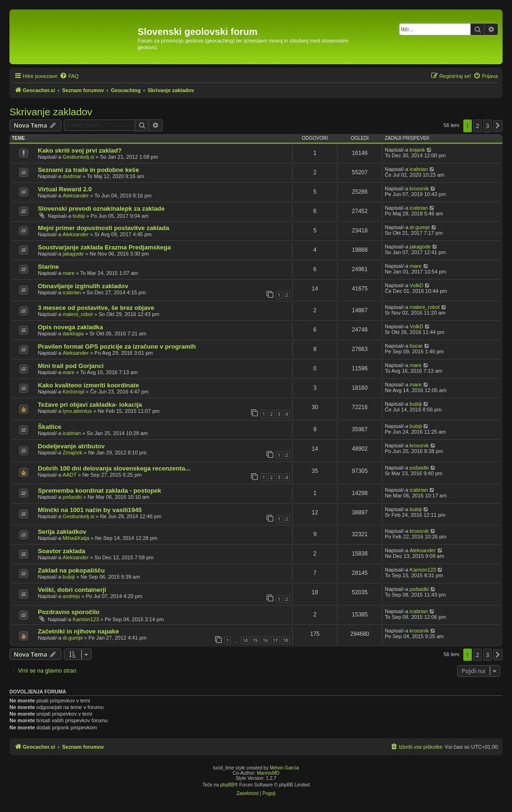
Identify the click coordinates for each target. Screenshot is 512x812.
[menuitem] (69, 76)
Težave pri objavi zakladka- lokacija (90, 405)
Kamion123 (423, 570)
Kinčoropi (74, 392)
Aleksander (76, 196)
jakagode (74, 254)
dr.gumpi (420, 227)
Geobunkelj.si (79, 157)
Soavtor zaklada (61, 551)
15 (255, 640)
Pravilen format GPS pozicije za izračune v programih (117, 346)
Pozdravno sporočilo (69, 612)
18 (286, 640)
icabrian (419, 169)
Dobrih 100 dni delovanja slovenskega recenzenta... (114, 468)
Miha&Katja (76, 538)
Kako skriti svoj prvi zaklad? (80, 150)
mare (69, 273)
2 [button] (477, 126)
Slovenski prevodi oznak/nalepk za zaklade (101, 209)
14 (245, 640)
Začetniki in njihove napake (78, 631)
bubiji (79, 216)
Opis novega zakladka (70, 327)
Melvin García (285, 768)
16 (265, 640)
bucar (417, 346)
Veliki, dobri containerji (72, 590)
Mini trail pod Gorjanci (71, 366)
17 (275, 640)
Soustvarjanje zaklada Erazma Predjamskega (104, 247)
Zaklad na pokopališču (71, 570)
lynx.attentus (78, 411)
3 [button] (487, 126)
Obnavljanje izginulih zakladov (83, 286)
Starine (48, 267)
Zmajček (73, 453)
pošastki (419, 468)
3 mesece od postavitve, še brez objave (96, 308)
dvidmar (72, 176)
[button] (498, 126)
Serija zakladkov (62, 532)
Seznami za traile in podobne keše (88, 170)
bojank (417, 150)
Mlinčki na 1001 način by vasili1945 (90, 510)
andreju (72, 596)
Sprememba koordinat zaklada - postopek (100, 491)
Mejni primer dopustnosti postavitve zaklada (104, 228)
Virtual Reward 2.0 (65, 189)
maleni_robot (78, 314)
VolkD (417, 285)
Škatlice (50, 427)
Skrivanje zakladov (51, 112)
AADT (70, 475)
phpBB (227, 785)
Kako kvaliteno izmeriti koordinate (88, 385)
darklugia (74, 333)
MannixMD (268, 773)
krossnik (419, 188)
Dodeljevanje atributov (71, 446)
